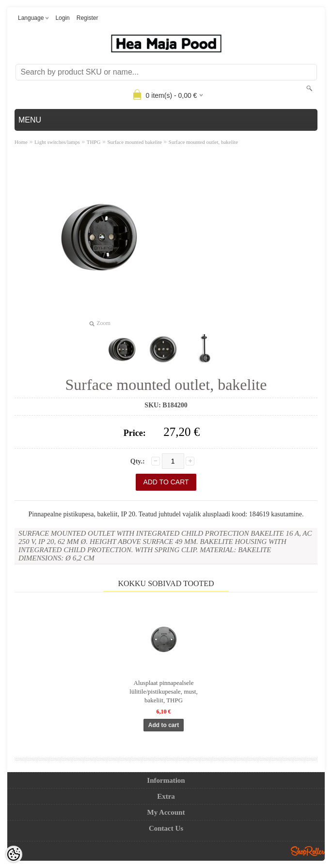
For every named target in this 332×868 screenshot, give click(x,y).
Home (21, 142)
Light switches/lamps (57, 142)
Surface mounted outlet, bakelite (203, 142)
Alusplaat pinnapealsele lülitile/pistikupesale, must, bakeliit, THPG (163, 691)
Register (87, 18)
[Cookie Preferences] (14, 854)
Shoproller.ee (308, 851)
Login (62, 18)
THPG (94, 142)
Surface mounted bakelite (134, 142)
